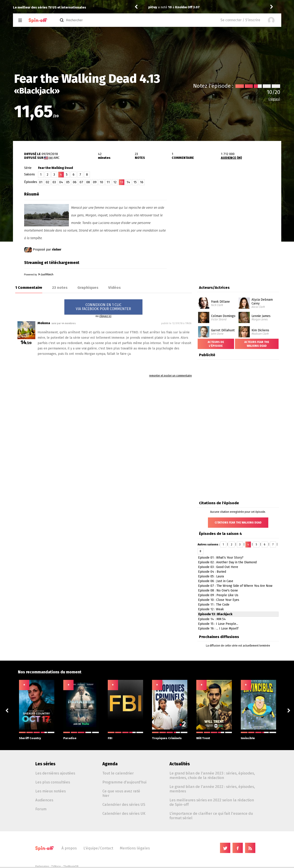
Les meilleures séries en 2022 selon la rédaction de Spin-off (212, 802)
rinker (57, 250)
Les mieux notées (51, 791)
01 (41, 182)
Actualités (180, 764)
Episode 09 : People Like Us (218, 595)
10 (101, 182)
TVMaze (56, 866)
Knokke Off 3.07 (187, 7)
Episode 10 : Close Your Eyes (219, 600)
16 (142, 182)
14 (128, 182)
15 (135, 182)
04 (61, 182)
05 (68, 182)
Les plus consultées (53, 782)
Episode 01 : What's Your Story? (221, 558)
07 (81, 182)
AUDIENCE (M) (231, 158)
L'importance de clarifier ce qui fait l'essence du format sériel (211, 816)
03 (54, 182)
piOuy (153, 7)
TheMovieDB (71, 866)
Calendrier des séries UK (124, 813)
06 (75, 182)
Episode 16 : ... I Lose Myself (218, 629)
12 (115, 182)
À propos (69, 848)
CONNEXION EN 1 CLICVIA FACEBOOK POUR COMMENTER (103, 307)
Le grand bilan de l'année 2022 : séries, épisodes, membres (212, 789)
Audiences (44, 800)
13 (122, 182)
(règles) (274, 99)
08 (88, 182)
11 (108, 182)
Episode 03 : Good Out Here (218, 567)
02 (48, 182)
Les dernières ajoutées (55, 773)
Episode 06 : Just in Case (216, 581)
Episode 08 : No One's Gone (218, 590)
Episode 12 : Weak (211, 609)
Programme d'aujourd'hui (124, 782)
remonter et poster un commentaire (170, 376)
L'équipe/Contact (98, 848)
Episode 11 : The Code (214, 605)
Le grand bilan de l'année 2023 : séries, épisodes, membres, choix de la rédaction (212, 775)
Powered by (39, 274)
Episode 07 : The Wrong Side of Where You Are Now (235, 586)
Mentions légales (135, 848)
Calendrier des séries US (124, 804)
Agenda (110, 764)
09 (95, 182)
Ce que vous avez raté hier (121, 793)
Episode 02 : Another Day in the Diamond (227, 562)
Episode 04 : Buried (212, 572)
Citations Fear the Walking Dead (238, 523)
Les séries (45, 764)
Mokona (44, 323)
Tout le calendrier (118, 773)
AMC (56, 158)
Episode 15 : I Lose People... (218, 624)
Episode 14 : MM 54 (212, 619)
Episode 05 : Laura (211, 576)
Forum (41, 809)
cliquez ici (105, 316)
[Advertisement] (229, 218)
